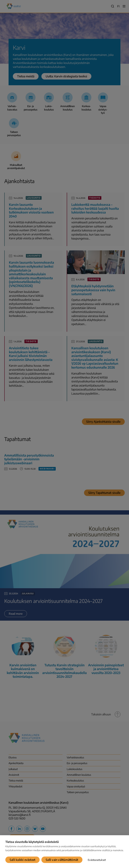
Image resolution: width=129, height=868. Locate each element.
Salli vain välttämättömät (62, 860)
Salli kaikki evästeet (22, 860)
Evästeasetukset (97, 860)
